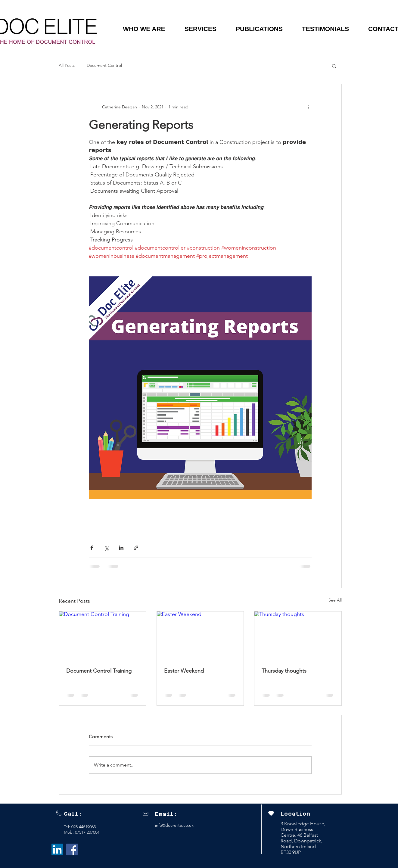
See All (335, 600)
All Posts (67, 65)
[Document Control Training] (103, 636)
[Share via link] (136, 548)
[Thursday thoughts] (298, 636)
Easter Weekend (184, 671)
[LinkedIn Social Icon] (57, 849)
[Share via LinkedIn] (121, 548)
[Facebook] (72, 849)
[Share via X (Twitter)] (106, 548)
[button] (144, 29)
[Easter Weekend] (200, 636)
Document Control (104, 65)
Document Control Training (99, 671)
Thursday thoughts (284, 671)
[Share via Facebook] (92, 548)
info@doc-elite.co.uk (174, 825)
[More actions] (308, 107)
